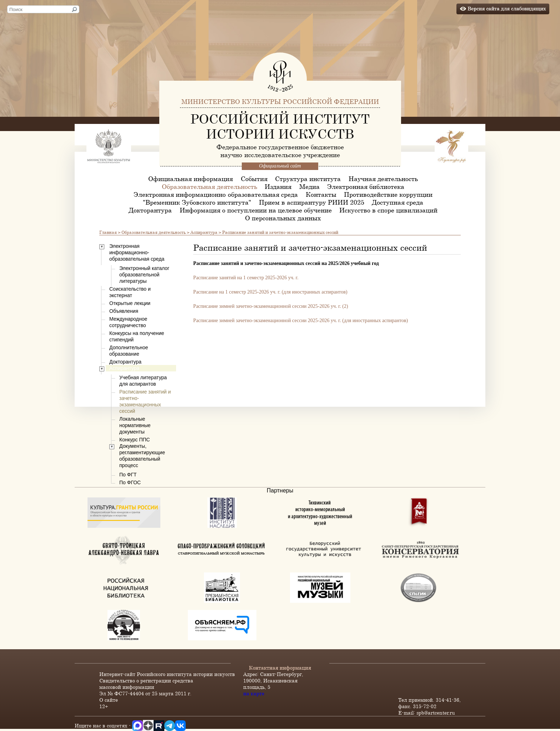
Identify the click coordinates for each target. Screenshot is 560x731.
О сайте (109, 700)
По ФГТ (128, 475)
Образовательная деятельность (209, 186)
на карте (254, 693)
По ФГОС (130, 482)
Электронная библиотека (366, 186)
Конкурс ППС (135, 440)
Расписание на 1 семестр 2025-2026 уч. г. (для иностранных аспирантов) (270, 292)
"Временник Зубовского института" (197, 202)
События (254, 179)
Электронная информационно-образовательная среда (216, 194)
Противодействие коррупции (388, 194)
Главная (108, 232)
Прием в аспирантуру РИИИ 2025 (312, 202)
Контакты (321, 194)
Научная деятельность (383, 179)
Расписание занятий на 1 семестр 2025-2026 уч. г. (246, 278)
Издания (278, 186)
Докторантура (150, 210)
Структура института (308, 179)
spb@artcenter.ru (436, 713)
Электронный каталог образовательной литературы (144, 275)
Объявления (124, 311)
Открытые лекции (130, 303)
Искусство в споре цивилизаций (388, 210)
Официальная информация (191, 179)
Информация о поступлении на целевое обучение (256, 210)
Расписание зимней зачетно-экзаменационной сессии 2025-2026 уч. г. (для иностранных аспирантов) (301, 321)
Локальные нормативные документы (135, 425)
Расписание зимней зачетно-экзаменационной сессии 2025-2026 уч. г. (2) (271, 306)
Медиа (309, 186)
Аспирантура (204, 232)
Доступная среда (397, 202)
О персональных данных (283, 218)
